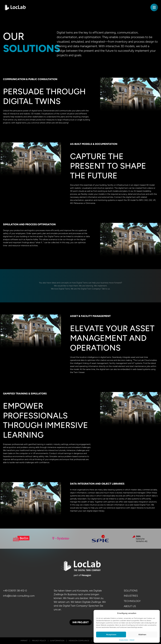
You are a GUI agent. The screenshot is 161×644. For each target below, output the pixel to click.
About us (130, 608)
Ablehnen (142, 635)
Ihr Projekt (81, 622)
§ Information (57, 641)
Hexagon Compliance (79, 641)
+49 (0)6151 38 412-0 (15, 591)
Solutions (131, 591)
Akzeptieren (111, 635)
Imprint (132, 640)
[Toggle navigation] (154, 7)
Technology (132, 602)
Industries (131, 596)
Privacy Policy (124, 640)
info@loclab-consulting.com (19, 596)
